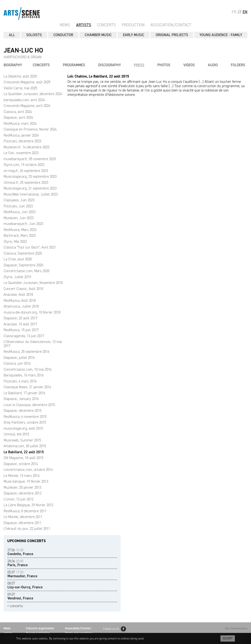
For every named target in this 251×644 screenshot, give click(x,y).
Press (139, 65)
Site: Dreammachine (236, 628)
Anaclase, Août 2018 (18, 295)
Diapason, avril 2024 (18, 118)
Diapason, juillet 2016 (19, 358)
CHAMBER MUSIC (98, 35)
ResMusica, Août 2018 (20, 301)
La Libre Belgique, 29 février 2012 (28, 505)
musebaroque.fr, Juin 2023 (23, 224)
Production (133, 25)
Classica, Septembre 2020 (23, 253)
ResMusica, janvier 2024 (21, 135)
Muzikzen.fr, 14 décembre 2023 (26, 147)
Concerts (106, 25)
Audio (213, 65)
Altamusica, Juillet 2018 (21, 306)
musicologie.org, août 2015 (23, 428)
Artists (84, 25)
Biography (13, 65)
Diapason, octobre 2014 (21, 464)
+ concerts (15, 606)
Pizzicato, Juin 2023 (18, 206)
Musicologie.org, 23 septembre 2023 (30, 177)
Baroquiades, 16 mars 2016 (24, 375)
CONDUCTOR (63, 35)
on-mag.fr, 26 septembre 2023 (26, 171)
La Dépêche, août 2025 (20, 76)
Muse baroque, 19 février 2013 (26, 481)
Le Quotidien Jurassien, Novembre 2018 (33, 283)
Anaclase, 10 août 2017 (20, 324)
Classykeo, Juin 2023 (19, 200)
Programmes (74, 65)
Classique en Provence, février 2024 (30, 129)
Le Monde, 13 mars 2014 (22, 476)
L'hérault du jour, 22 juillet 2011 (27, 529)
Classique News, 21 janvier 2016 (27, 387)
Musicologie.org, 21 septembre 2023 (30, 188)
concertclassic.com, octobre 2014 (28, 470)
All (12, 35)
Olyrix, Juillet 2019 (17, 277)
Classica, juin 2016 (17, 363)
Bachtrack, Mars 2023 (20, 236)
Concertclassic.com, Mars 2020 (26, 271)
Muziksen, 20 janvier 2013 (22, 487)
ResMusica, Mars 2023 (20, 230)
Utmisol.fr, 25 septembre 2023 (26, 183)
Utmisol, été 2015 (16, 434)
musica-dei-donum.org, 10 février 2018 (32, 312)
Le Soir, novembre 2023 (21, 153)
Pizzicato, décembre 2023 (22, 141)
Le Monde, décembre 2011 (23, 517)
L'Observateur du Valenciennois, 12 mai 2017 (33, 344)
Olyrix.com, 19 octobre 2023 (24, 165)
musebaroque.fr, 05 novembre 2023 (30, 159)
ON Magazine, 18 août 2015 (23, 458)
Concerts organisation (40, 628)
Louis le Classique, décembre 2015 (29, 405)
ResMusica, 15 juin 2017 (21, 330)
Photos (164, 65)
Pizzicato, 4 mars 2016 (20, 381)
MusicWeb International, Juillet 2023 (31, 194)
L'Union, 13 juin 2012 (19, 499)
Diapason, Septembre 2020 (23, 265)
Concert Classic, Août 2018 (23, 289)
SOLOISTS (34, 35)
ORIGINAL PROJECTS (172, 35)
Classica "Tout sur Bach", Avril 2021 (30, 247)
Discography (109, 65)
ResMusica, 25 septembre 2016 (26, 352)
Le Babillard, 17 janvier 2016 (24, 393)
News (65, 25)
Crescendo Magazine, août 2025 (27, 82)
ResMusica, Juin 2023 (19, 212)
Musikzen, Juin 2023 (19, 218)
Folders (238, 65)
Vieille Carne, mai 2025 (20, 88)
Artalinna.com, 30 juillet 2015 (25, 446)
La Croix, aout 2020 (18, 259)
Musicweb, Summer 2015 (22, 440)
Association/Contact (171, 25)
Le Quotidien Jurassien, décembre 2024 (33, 94)
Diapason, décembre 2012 (23, 493)
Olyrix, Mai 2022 (15, 242)
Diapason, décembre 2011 (23, 523)
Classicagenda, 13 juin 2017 (24, 336)
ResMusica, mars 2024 (20, 124)
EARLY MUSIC (134, 35)
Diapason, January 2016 (21, 399)
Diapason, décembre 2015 (23, 411)
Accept (228, 638)
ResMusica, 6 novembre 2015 (25, 417)
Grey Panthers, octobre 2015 (25, 422)
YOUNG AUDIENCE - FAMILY (221, 35)
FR (234, 12)
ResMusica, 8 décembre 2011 (25, 511)
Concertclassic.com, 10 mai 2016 (28, 369)
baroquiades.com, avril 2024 (24, 100)
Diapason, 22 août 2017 (20, 318)
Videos (189, 65)
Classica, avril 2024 (18, 112)
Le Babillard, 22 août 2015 (24, 452)
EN (245, 12)
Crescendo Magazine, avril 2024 (27, 106)
